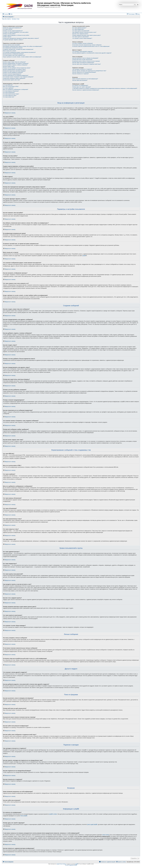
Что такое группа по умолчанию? (80, 37)
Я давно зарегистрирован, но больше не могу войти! (16, 35)
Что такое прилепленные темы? (11, 94)
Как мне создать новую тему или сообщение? (14, 62)
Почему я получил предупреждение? (12, 74)
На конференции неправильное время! (13, 48)
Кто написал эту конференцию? (80, 85)
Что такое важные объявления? (11, 91)
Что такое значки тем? (9, 97)
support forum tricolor (61, 864)
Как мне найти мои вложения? (80, 80)
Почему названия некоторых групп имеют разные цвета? (86, 35)
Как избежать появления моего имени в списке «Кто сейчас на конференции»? (23, 46)
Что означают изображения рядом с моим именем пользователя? (19, 52)
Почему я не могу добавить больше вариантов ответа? (17, 68)
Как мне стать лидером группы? (80, 34)
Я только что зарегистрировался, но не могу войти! (16, 32)
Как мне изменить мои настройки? (12, 45)
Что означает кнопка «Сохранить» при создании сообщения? (18, 77)
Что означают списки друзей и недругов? (82, 51)
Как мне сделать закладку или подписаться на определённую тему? (89, 71)
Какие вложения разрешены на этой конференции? (85, 79)
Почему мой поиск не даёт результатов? (82, 60)
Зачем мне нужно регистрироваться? (12, 28)
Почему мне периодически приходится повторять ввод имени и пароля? (21, 38)
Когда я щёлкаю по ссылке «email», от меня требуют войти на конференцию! (22, 57)
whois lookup (106, 835)
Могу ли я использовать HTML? (11, 86)
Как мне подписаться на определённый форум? (84, 72)
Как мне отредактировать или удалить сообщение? (16, 63)
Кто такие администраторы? (79, 28)
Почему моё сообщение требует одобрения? (14, 78)
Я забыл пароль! (7, 37)
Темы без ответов (6, 19)
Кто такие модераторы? (78, 29)
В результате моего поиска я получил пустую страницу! (86, 61)
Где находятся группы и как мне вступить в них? (84, 32)
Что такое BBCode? (8, 85)
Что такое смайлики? (8, 88)
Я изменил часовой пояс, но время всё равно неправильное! (18, 49)
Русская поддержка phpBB (71, 865)
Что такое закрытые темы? (10, 95)
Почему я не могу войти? (9, 34)
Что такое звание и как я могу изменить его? (14, 55)
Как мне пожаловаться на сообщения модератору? (16, 75)
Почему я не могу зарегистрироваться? (13, 31)
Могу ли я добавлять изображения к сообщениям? (16, 89)
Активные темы (16, 19)
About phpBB (24, 816)
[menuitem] (10, 14)
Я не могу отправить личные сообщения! (82, 43)
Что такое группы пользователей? (81, 31)
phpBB (84, 256)
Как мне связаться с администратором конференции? (86, 90)
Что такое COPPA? (8, 29)
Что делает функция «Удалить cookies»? (13, 40)
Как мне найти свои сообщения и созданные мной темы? (87, 64)
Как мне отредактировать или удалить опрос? (14, 69)
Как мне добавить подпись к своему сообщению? (15, 65)
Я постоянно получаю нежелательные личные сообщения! (87, 45)
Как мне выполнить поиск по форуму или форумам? (85, 58)
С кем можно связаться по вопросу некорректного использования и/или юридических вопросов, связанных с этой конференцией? (105, 88)
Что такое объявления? (9, 92)
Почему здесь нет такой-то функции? (82, 87)
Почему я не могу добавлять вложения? (13, 72)
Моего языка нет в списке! (10, 51)
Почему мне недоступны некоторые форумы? (14, 71)
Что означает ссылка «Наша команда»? (82, 38)
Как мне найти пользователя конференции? (83, 63)
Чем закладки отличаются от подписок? (82, 69)
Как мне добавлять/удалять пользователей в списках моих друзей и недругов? (92, 53)
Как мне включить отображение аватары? (13, 54)
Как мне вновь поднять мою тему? (12, 80)
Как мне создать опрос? (9, 66)
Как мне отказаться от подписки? (80, 74)
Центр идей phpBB (92, 824)
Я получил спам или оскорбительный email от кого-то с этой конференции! (91, 46)
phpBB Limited (53, 814)
